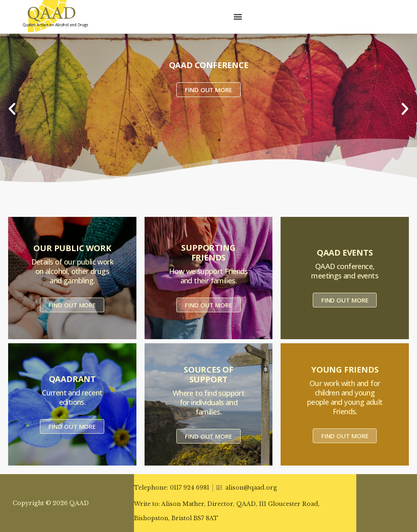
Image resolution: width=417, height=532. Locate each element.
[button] (238, 17)
